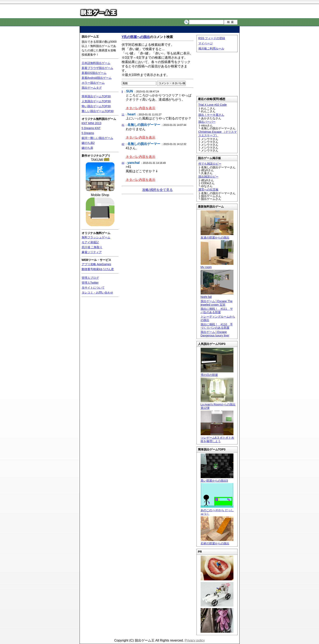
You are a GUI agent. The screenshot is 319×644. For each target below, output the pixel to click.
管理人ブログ (90, 278)
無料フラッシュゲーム (96, 237)
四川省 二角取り (92, 247)
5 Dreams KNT (91, 128)
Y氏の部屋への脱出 (136, 37)
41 (123, 125)
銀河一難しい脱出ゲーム (97, 138)
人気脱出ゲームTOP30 (96, 101)
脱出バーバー (207, 122)
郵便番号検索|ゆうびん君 (98, 269)
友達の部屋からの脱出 (217, 236)
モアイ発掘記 (90, 242)
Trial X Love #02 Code (213, 105)
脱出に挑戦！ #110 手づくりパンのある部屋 (217, 326)
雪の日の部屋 (217, 373)
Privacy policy (195, 640)
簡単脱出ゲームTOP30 (96, 96)
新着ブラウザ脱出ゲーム (97, 68)
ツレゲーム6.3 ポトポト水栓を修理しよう (217, 438)
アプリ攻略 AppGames (96, 264)
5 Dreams (88, 133)
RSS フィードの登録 (212, 38)
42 (123, 144)
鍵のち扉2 (88, 143)
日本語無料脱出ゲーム (96, 63)
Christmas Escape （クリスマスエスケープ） (218, 134)
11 (123, 115)
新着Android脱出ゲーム (97, 78)
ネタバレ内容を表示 (141, 108)
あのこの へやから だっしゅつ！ (217, 510)
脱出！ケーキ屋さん (211, 115)
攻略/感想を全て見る (157, 190)
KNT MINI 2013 (91, 123)
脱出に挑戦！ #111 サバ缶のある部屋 (217, 311)
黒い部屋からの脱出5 (217, 479)
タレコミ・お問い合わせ (97, 293)
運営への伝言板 (208, 189)
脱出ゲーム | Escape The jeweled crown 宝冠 (217, 303)
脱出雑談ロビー (208, 177)
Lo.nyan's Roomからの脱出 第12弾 (218, 405)
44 (123, 163)
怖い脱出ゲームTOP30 (96, 106)
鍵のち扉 (87, 148)
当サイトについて (93, 288)
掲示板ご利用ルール (211, 48)
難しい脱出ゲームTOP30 (98, 111)
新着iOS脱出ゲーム (94, 73)
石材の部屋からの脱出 (217, 542)
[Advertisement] (160, 29)
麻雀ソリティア (92, 252)
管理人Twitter (90, 283)
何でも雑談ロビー (210, 164)
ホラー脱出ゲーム (93, 83)
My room (217, 266)
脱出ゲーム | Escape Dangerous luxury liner (215, 334)
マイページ (206, 43)
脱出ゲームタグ (92, 88)
